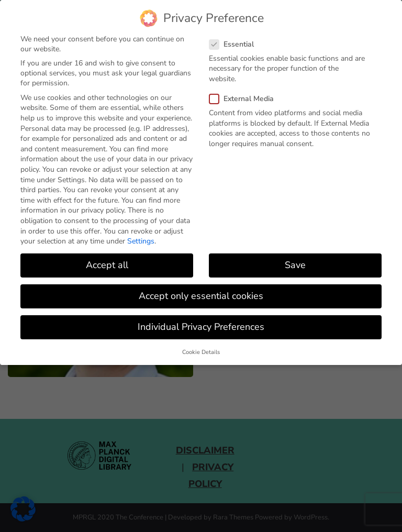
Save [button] (295, 265)
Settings (141, 241)
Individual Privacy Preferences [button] (201, 327)
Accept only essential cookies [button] (201, 296)
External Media (245, 99)
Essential (235, 44)
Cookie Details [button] (201, 352)
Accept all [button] (107, 265)
